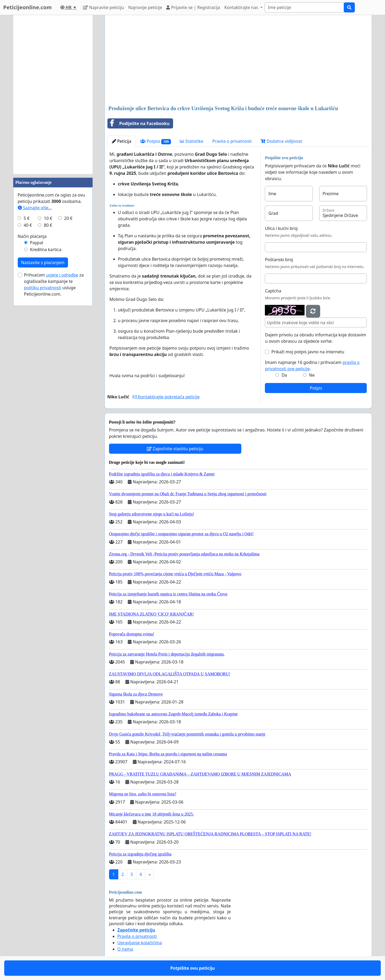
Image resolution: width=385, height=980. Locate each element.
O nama (125, 949)
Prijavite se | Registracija (193, 7)
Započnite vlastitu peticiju (175, 449)
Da (284, 375)
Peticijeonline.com (28, 7)
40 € (28, 225)
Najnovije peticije (145, 7)
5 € (26, 218)
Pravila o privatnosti (232, 141)
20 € (68, 218)
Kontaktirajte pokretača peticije (166, 397)
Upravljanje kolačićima (140, 943)
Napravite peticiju (103, 7)
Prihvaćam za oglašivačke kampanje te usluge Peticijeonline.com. (54, 284)
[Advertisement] (238, 61)
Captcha (273, 291)
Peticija (122, 141)
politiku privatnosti (43, 288)
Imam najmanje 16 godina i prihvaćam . (312, 366)
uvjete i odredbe (62, 275)
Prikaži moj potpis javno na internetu (308, 352)
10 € (48, 218)
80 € (48, 225)
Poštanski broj (279, 260)
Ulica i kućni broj (281, 228)
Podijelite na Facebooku (139, 123)
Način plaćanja (32, 236)
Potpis (316, 388)
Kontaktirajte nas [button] (242, 7)
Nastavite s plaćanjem (43, 262)
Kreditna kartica (46, 250)
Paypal (37, 243)
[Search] (304, 7)
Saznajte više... (35, 208)
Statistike (192, 141)
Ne (312, 375)
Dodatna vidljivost (281, 141)
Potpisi (155, 141)
